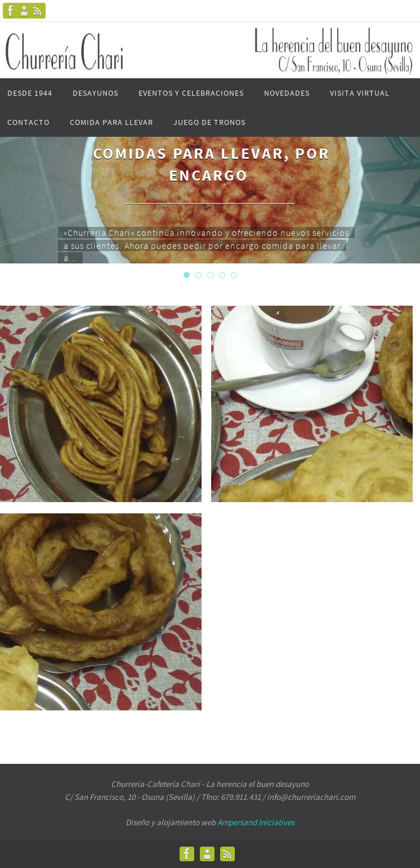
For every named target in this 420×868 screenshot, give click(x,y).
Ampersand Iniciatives (256, 822)
